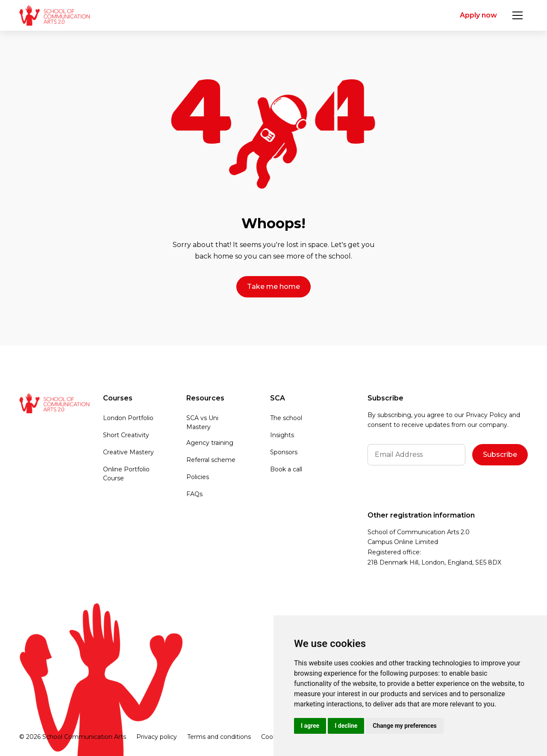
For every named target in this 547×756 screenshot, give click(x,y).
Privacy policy (157, 737)
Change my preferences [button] (404, 726)
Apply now (478, 15)
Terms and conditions (219, 737)
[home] (54, 15)
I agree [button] (310, 726)
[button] (518, 15)
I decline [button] (346, 726)
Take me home (273, 287)
